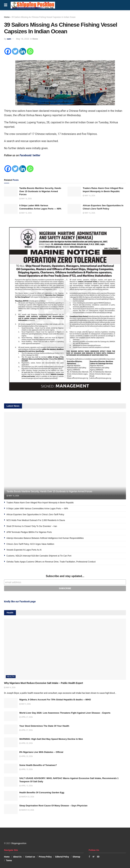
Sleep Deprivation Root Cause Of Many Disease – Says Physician (53, 806)
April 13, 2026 (26, 769)
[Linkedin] (23, 51)
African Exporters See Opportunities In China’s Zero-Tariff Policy (35, 515)
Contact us (30, 857)
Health (11, 677)
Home (7, 17)
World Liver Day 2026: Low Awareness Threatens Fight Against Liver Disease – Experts (65, 713)
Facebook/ (26, 155)
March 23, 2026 (27, 797)
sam (9, 39)
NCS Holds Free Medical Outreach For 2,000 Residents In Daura (36, 520)
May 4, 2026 (10, 688)
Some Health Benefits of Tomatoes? (38, 765)
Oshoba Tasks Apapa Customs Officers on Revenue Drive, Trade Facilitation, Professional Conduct (51, 562)
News (35, 39)
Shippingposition (19, 843)
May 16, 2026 (25, 199)
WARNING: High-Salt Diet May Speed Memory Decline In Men (51, 739)
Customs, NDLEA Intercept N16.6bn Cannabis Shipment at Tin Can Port (39, 556)
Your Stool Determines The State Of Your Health (44, 726)
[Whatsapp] (30, 51)
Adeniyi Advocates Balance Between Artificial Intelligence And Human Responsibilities (45, 538)
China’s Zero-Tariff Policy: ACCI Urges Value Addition (30, 544)
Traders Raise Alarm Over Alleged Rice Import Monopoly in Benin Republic (40, 503)
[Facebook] (8, 51)
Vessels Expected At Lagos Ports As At (24, 550)
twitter (36, 155)
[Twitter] (15, 51)
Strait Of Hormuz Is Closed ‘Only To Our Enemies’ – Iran (32, 526)
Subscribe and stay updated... (65, 576)
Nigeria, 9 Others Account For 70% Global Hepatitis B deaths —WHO (55, 700)
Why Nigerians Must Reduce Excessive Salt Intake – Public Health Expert (44, 683)
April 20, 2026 (26, 743)
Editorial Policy (62, 857)
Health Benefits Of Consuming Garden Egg (42, 792)
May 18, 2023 (23, 39)
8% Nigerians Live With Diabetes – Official (41, 752)
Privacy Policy (45, 857)
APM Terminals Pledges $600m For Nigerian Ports (29, 532)
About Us (17, 857)
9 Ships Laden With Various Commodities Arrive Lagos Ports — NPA (37, 509)
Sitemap (76, 857)
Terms (9, 861)
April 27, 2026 (26, 717)
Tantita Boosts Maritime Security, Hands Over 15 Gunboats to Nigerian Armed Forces (40, 191)
